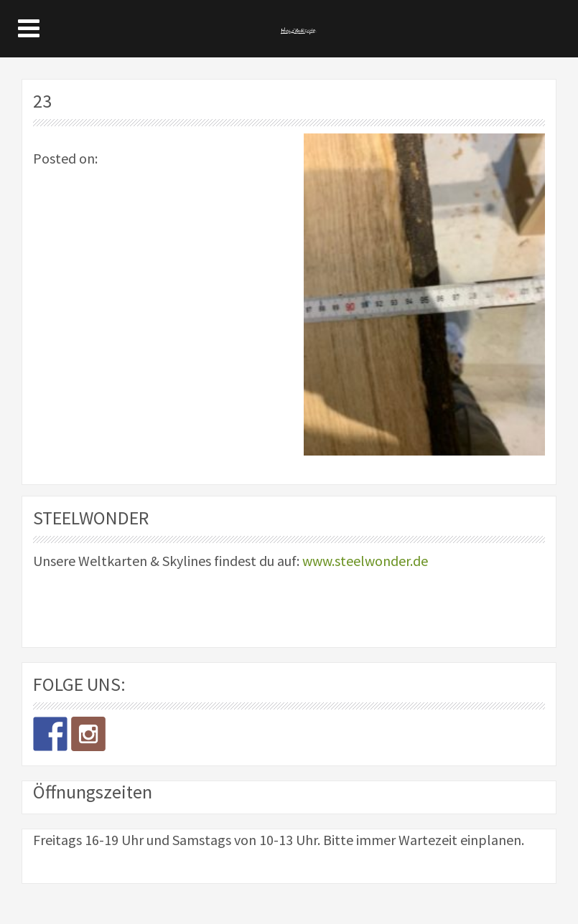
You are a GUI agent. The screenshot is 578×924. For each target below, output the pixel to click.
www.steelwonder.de (365, 561)
